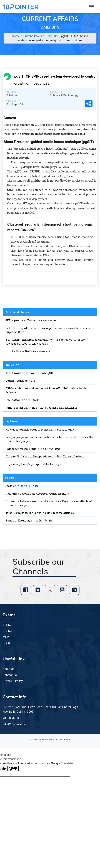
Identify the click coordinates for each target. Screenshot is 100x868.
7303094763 (11, 718)
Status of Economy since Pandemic (29, 520)
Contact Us (10, 675)
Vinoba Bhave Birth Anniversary (28, 351)
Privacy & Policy (13, 681)
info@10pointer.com (16, 724)
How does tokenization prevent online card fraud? (40, 429)
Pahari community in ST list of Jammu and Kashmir (41, 408)
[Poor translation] (13, 768)
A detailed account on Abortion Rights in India (37, 493)
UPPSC (7, 631)
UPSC (6, 643)
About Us (8, 669)
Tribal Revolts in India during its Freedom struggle (40, 513)
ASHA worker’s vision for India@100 (30, 373)
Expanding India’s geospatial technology (33, 464)
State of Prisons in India (22, 486)
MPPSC (7, 637)
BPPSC (7, 625)
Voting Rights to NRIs (20, 381)
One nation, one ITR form (22, 400)
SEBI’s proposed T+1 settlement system (31, 320)
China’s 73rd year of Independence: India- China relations (45, 456)
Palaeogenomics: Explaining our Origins (33, 449)
